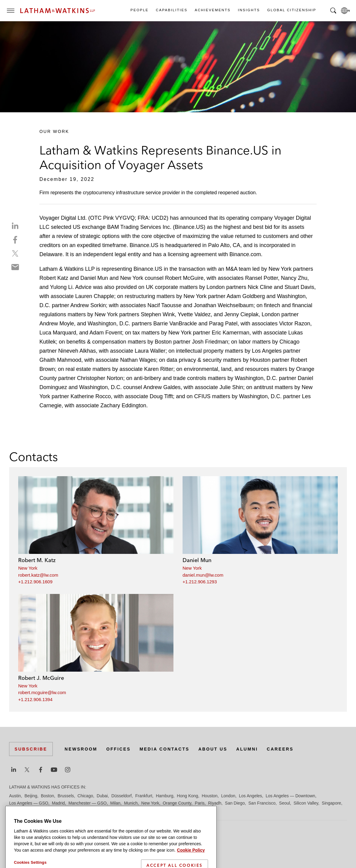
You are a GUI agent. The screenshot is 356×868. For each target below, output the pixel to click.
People (139, 10)
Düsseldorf (121, 796)
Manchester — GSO (88, 803)
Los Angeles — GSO (29, 803)
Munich (131, 803)
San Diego (235, 803)
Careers (280, 749)
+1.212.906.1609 (35, 582)
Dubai (102, 796)
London (228, 796)
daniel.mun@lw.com (203, 575)
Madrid (58, 803)
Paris (200, 803)
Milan (115, 803)
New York (28, 568)
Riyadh (215, 803)
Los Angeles (250, 796)
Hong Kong (187, 796)
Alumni (247, 749)
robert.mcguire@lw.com (42, 692)
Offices (119, 749)
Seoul (284, 803)
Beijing (31, 796)
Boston (48, 796)
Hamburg (165, 796)
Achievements (212, 10)
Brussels (66, 796)
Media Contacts (164, 749)
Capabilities (171, 10)
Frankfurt (144, 796)
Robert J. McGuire (41, 678)
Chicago (85, 796)
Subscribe (31, 749)
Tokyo (32, 810)
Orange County (177, 803)
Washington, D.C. (67, 810)
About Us (213, 749)
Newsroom (81, 749)
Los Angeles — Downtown (290, 796)
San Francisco (262, 803)
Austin (15, 796)
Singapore (331, 803)
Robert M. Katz (37, 560)
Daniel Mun (197, 560)
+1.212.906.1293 (200, 582)
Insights (249, 10)
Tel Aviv (16, 810)
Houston (210, 796)
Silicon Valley (306, 803)
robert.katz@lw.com (38, 575)
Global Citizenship (291, 10)
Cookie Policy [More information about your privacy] (191, 864)
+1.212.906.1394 (35, 699)
